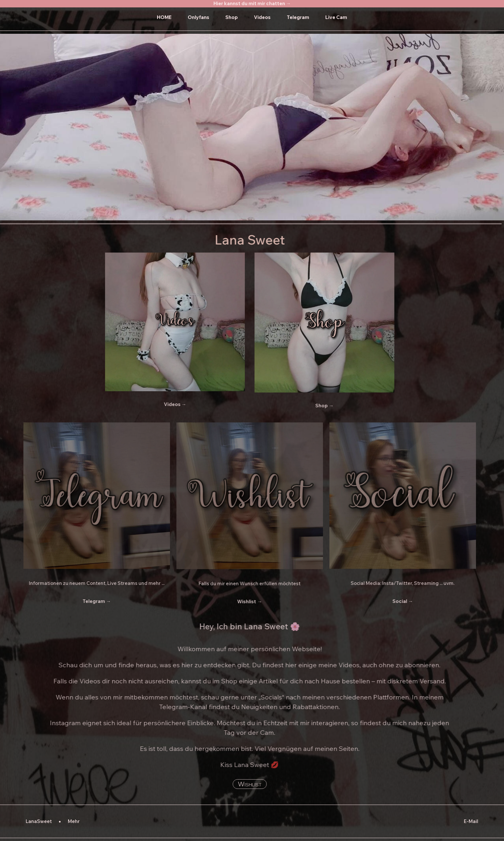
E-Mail (471, 821)
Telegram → (89, 601)
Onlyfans (198, 17)
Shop (232, 17)
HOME (164, 17)
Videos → (168, 404)
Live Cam (336, 17)
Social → (395, 601)
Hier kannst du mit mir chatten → (252, 3)
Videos (262, 17)
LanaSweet (39, 821)
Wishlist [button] (242, 784)
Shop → (317, 406)
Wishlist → (243, 601)
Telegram (298, 17)
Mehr (74, 821)
